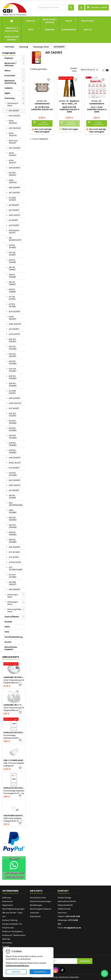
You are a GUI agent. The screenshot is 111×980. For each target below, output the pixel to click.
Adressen (34, 913)
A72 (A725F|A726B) (16, 568)
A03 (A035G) (15, 128)
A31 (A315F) (14, 408)
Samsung (50, 30)
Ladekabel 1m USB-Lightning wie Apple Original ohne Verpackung (14, 677)
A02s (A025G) (13, 122)
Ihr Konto (36, 891)
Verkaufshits (11, 657)
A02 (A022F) (15, 116)
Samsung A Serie (13, 104)
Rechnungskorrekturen (41, 909)
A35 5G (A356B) (13, 444)
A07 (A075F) (14, 193)
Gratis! (88, 30)
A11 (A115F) (13, 220)
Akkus (69, 21)
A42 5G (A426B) (13, 474)
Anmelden (7, 943)
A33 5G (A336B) (13, 429)
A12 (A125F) (14, 225)
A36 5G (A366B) (13, 451)
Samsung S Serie (13, 596)
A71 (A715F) (14, 557)
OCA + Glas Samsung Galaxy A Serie (97, 109)
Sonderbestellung (14, 637)
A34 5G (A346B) (13, 437)
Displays (31, 21)
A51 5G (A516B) (12, 497)
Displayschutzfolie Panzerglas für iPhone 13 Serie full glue (14, 733)
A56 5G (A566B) (13, 541)
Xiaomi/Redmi (69, 30)
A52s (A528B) (13, 511)
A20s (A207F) (15, 324)
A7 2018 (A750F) (12, 199)
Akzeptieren (40, 972)
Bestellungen (36, 905)
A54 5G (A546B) (13, 526)
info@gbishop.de (72, 928)
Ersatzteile (87, 21)
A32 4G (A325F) (13, 415)
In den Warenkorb (41, 123)
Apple (31, 30)
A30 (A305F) (15, 398)
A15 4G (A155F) (12, 268)
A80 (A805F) (15, 589)
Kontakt (6, 947)
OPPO (7, 627)
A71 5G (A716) (15, 562)
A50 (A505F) (15, 480)
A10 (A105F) (14, 210)
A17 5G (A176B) (12, 305)
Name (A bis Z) (90, 70)
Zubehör (9, 88)
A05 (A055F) (15, 168)
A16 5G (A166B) (12, 291)
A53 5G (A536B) (13, 519)
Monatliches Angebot (12, 38)
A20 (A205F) (15, 312)
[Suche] (55, 8)
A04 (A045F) (15, 148)
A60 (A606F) (15, 547)
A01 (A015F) (14, 111)
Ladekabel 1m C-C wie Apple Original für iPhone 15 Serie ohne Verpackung (14, 705)
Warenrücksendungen (41, 901)
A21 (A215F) (14, 329)
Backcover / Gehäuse (50, 21)
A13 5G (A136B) (12, 246)
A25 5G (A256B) (13, 377)
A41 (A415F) (14, 468)
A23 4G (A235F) (13, 355)
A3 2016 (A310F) (12, 392)
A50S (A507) (15, 485)
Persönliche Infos (38, 898)
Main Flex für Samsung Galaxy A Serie (69, 109)
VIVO (7, 632)
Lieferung (7, 898)
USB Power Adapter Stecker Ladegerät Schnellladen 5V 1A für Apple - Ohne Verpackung (14, 816)
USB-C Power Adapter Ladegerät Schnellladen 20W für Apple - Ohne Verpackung (14, 760)
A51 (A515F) (14, 490)
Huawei (8, 622)
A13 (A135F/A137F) (15, 239)
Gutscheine (35, 916)
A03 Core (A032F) (13, 142)
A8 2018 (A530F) (13, 583)
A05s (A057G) (13, 181)
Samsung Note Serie (14, 610)
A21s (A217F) (14, 334)
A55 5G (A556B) (13, 533)
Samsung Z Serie (13, 603)
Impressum (8, 901)
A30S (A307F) (15, 403)
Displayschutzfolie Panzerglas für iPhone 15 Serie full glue (14, 788)
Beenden (16, 972)
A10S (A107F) (14, 215)
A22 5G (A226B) (13, 348)
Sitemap (6, 939)
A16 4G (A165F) (12, 283)
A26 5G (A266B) (13, 385)
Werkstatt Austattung (12, 30)
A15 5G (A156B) (12, 276)
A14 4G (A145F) (12, 254)
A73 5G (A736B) (13, 576)
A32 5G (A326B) (13, 422)
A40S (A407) (15, 463)
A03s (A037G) (13, 134)
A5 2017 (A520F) (13, 174)
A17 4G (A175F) (12, 298)
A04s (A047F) (13, 162)
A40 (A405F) (15, 458)
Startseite (9, 53)
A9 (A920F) (14, 205)
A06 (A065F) (15, 188)
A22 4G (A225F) (13, 340)
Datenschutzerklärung (17, 966)
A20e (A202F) (13, 318)
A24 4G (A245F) (13, 370)
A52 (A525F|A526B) (16, 504)
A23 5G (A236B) (13, 362)
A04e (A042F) (13, 154)
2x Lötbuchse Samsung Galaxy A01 (42, 108)
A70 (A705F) (14, 552)
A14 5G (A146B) (12, 261)
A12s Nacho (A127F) (14, 232)
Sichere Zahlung (10, 920)
